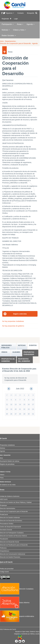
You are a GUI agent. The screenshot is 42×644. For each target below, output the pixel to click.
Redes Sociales (9, 36)
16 (29, 404)
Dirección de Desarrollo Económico (11, 521)
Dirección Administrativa (8, 508)
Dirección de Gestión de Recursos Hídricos (13, 536)
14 (20, 404)
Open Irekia (26, 632)
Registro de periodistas (7, 464)
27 (7, 395)
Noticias (6, 30)
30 (20, 395)
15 (24, 404)
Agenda (30, 24)
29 (16, 395)
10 (33, 400)
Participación (8, 24)
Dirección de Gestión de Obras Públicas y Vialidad (16, 502)
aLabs (38, 634)
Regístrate (5, 19)
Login (16, 19)
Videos (2, 475)
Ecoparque (3, 505)
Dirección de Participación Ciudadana (12, 533)
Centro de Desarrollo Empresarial (10, 527)
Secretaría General (6, 530)
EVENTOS (33, 345)
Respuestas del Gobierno (24, 360)
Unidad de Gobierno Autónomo (10, 496)
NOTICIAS (22, 345)
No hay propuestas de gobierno (13, 326)
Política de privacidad (7, 569)
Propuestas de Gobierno (8, 360)
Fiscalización (4, 539)
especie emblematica (17, 616)
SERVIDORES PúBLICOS (6, 346)
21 (20, 409)
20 (16, 409)
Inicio (2, 41)
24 (33, 409)
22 (24, 409)
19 (11, 409)
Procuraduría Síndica (7, 524)
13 (16, 404)
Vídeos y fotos (19, 30)
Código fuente (4, 572)
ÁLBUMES (16, 352)
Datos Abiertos (15, 603)
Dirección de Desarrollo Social (9, 542)
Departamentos (10, 41)
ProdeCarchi (4, 515)
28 (11, 395)
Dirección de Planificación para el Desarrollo (14, 545)
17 (33, 404)
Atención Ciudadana (17, 589)
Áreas (20, 24)
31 (33, 414)
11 (7, 404)
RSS (1, 458)
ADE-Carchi (4, 499)
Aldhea (32, 634)
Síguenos (10, 13)
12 (11, 404)
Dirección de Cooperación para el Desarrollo (15, 43)
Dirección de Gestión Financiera (10, 557)
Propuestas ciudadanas (29, 353)
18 (7, 409)
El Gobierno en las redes (8, 485)
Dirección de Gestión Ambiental (10, 518)
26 (11, 414)
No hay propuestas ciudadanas (13, 321)
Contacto (20, 13)
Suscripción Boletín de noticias (10, 461)
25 (7, 414)
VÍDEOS (4, 352)
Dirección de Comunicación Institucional (12, 554)
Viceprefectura (5, 551)
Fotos (2, 478)
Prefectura (3, 548)
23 (29, 409)
